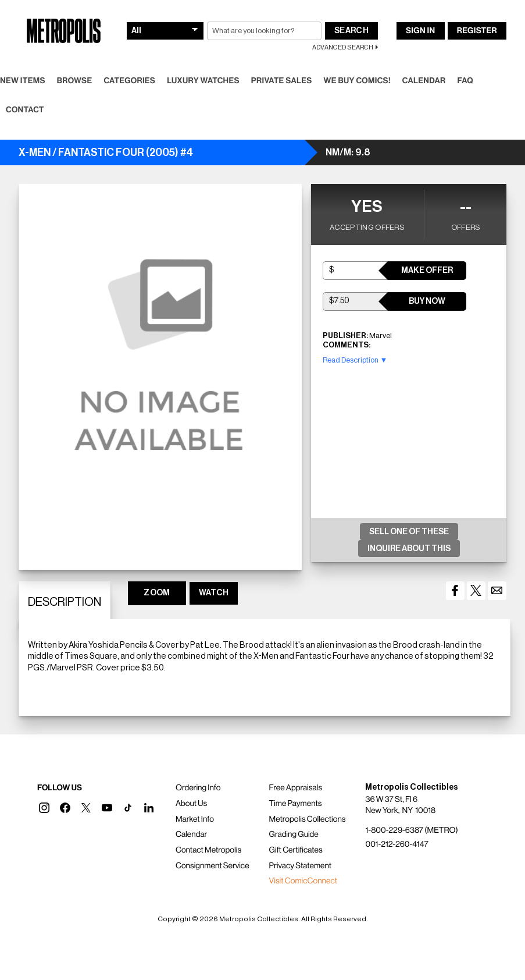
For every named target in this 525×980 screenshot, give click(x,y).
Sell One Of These (409, 532)
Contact (25, 110)
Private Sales (282, 81)
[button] (44, 808)
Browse (75, 81)
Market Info (195, 819)
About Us (191, 804)
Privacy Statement (301, 866)
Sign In (420, 31)
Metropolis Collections (308, 819)
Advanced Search (343, 47)
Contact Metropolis (208, 850)
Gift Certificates (296, 850)
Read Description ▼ (355, 360)
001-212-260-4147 (397, 844)
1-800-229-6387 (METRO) (411, 830)
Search (351, 31)
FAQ (465, 81)
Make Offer (427, 271)
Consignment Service (212, 866)
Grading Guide (294, 835)
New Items (23, 81)
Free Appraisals (296, 788)
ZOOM (157, 593)
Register (477, 31)
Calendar (424, 81)
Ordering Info (198, 788)
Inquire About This (409, 549)
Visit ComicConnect (303, 881)
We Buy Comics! (357, 81)
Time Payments (296, 804)
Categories (129, 81)
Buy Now (427, 301)
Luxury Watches (203, 81)
